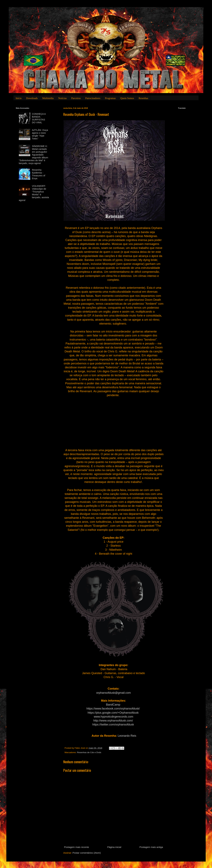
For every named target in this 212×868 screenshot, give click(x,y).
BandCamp (113, 705)
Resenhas (143, 98)
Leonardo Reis (127, 736)
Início (19, 98)
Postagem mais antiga (151, 847)
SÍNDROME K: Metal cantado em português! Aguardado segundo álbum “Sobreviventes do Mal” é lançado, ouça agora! (34, 155)
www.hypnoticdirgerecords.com (114, 717)
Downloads (32, 98)
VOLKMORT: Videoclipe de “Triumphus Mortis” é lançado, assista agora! (34, 193)
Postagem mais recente (77, 847)
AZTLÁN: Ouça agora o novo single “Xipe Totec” (40, 134)
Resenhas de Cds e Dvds (89, 752)
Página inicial (114, 847)
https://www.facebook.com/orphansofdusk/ (113, 709)
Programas (110, 98)
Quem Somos (127, 98)
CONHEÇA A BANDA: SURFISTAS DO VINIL (39, 118)
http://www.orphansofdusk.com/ (113, 721)
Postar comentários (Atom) (87, 853)
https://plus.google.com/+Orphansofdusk (113, 713)
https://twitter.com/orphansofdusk (113, 725)
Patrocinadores (93, 98)
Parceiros (76, 98)
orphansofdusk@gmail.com (113, 693)
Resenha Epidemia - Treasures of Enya (39, 174)
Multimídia (48, 98)
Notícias (62, 98)
